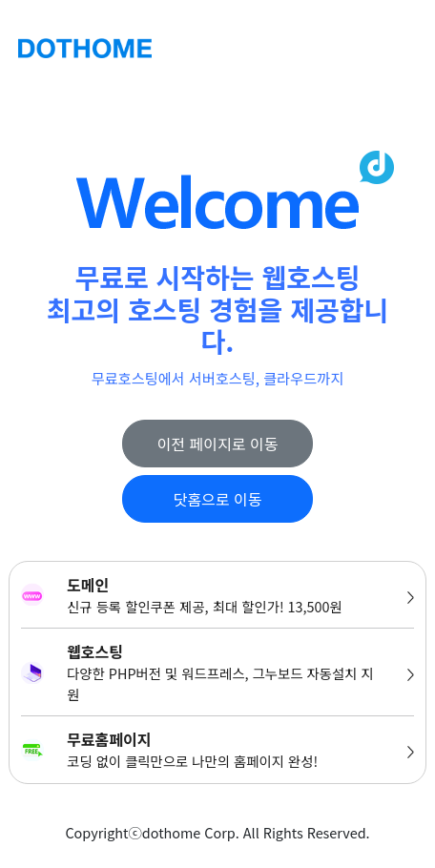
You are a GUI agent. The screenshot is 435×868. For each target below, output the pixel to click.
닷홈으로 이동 (218, 499)
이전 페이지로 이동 (218, 444)
